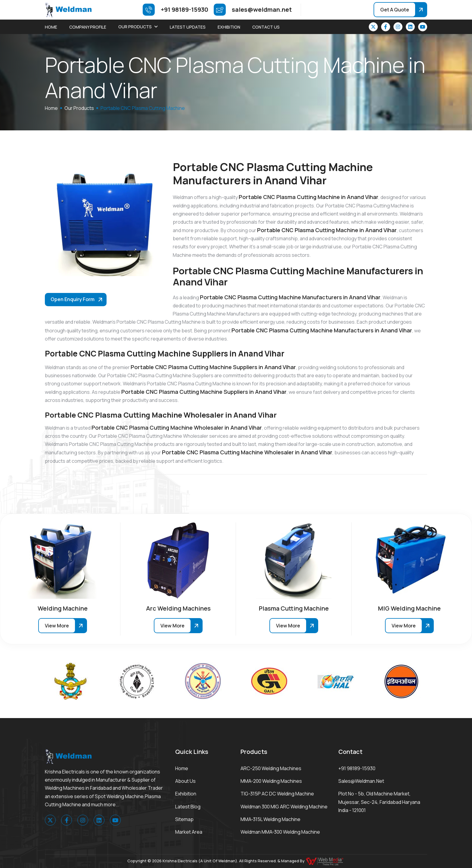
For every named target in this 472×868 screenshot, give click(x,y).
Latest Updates (188, 27)
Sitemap (184, 819)
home (51, 108)
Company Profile (88, 27)
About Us (185, 781)
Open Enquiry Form (73, 299)
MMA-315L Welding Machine (270, 819)
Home (51, 27)
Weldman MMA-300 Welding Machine (280, 832)
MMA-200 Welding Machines (271, 781)
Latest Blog (188, 807)
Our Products (135, 27)
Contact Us (266, 27)
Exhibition (229, 27)
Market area (189, 832)
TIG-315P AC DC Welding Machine (277, 794)
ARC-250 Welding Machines (271, 768)
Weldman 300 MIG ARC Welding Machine (284, 807)
